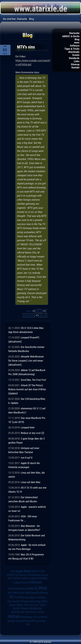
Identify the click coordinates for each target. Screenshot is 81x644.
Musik (43, 315)
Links (77, 61)
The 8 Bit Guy (31, 605)
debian (14, 616)
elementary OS (28, 617)
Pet (16, 597)
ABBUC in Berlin (71, 36)
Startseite (74, 33)
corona (40, 612)
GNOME (43, 578)
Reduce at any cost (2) (32, 433)
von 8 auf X (27, 458)
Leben (31, 588)
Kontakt (75, 67)
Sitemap (75, 64)
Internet (36, 582)
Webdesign (36, 608)
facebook (42, 617)
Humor (25, 583)
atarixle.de (18, 612)
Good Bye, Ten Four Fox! (33, 380)
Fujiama (34, 578)
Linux (41, 588)
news (77, 42)
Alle (28, 624)
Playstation (14, 601)
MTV (39, 311)
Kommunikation (17, 588)
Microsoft (19, 593)
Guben (17, 583)
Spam (12, 605)
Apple (19, 571)
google (11, 621)
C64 (43, 571)
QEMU (44, 601)
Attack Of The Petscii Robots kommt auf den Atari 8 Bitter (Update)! (27, 389)
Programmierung (30, 601)
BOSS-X (36, 571)
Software (75, 46)
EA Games (21, 575)
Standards (74, 58)
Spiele (20, 605)
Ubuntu (25, 608)
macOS (31, 621)
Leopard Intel (28, 427)
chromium (30, 612)
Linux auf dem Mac (31, 482)
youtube (40, 621)
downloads (74, 52)
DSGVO (11, 575)
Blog (77, 39)
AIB (12, 571)
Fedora (25, 578)
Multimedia (28, 315)
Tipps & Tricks (72, 49)
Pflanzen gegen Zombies (32, 597)
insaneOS (21, 621)
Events (76, 55)
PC (12, 597)
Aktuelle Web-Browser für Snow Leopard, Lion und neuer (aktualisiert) (26, 361)
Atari (27, 571)
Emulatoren (34, 575)
